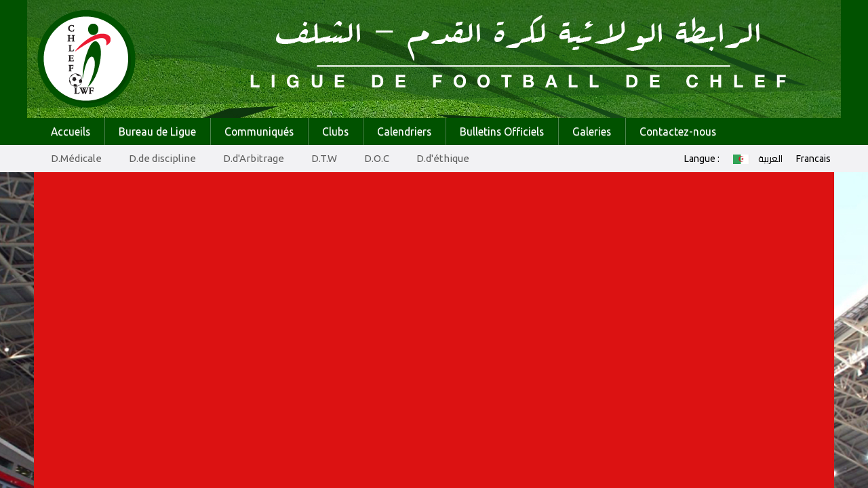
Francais (813, 159)
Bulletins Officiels (502, 131)
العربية (758, 159)
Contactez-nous (678, 131)
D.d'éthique (443, 158)
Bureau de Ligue (157, 131)
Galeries (592, 131)
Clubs (335, 131)
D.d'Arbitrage (254, 158)
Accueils (71, 131)
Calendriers (404, 131)
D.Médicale (76, 158)
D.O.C (377, 158)
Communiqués (259, 131)
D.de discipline (162, 158)
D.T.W (324, 158)
